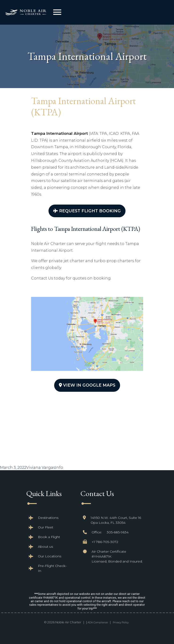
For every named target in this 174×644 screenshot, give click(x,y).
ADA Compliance (98, 623)
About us (45, 547)
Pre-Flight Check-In (52, 568)
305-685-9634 (118, 532)
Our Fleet (46, 527)
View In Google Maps (87, 385)
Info (59, 467)
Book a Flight (49, 537)
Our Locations (50, 556)
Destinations (48, 518)
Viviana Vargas (41, 467)
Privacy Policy (121, 623)
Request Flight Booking (87, 211)
